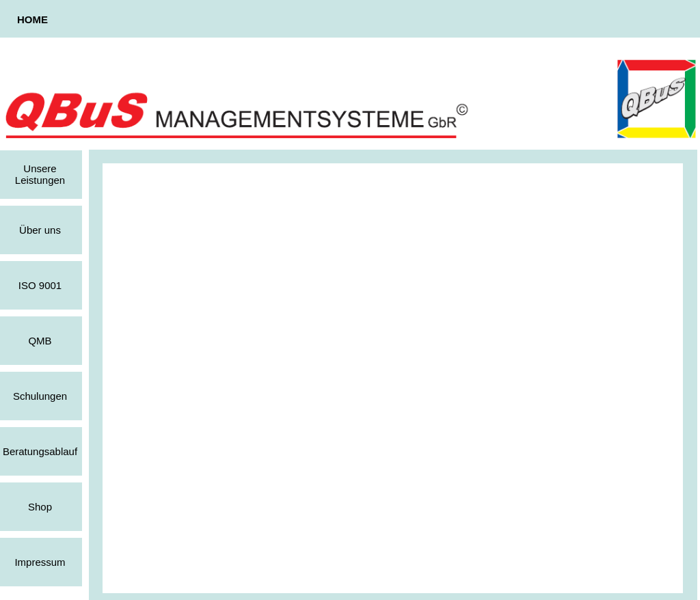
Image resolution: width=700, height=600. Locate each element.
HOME (32, 19)
